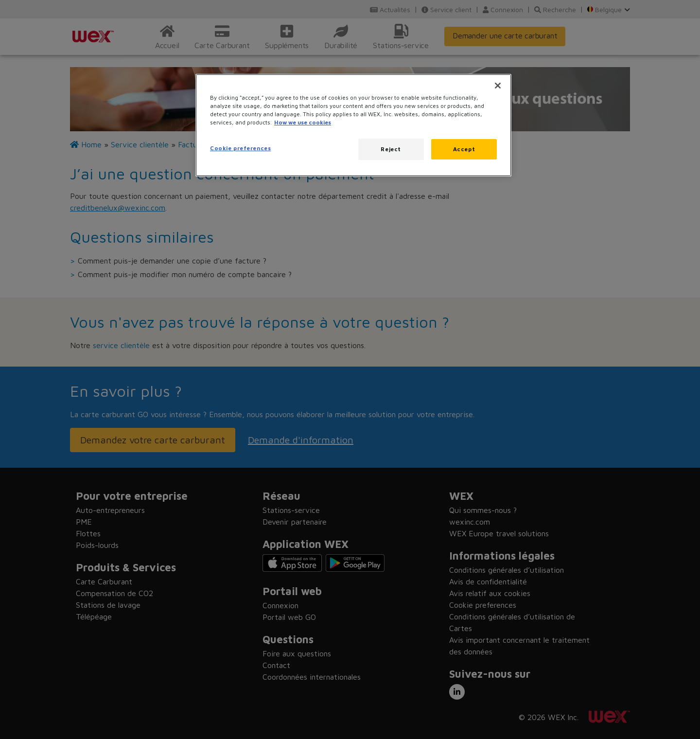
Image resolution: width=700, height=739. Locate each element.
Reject (391, 149)
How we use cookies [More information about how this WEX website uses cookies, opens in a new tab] (303, 122)
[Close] (498, 86)
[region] (353, 125)
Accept (464, 149)
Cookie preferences (240, 148)
